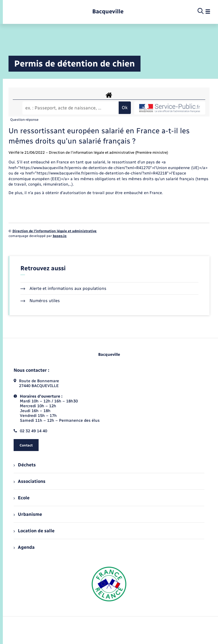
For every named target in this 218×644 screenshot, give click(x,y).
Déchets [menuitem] (25, 465)
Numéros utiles (40, 301)
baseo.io (60, 236)
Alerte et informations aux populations (63, 288)
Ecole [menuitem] (22, 498)
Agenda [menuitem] (24, 547)
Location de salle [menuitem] (34, 531)
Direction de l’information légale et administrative (54, 231)
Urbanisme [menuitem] (28, 514)
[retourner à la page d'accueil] (108, 12)
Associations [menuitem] (30, 481)
